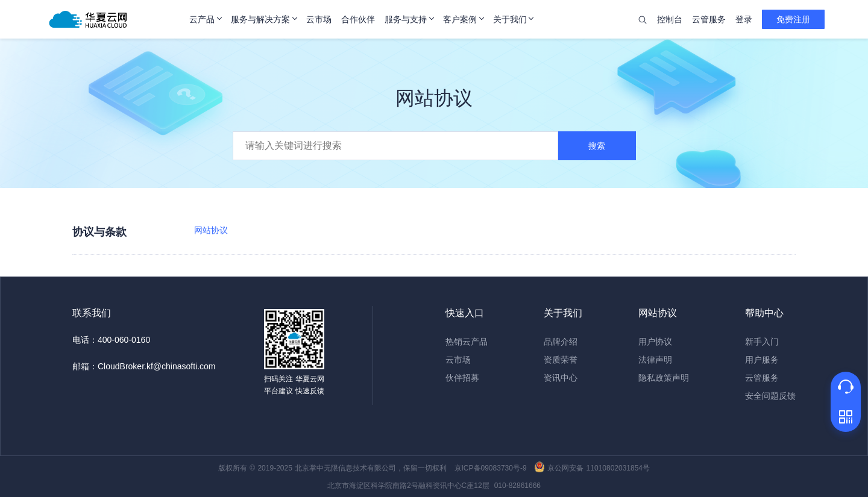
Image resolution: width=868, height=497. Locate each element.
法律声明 (655, 360)
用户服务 (762, 360)
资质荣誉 (561, 360)
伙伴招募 (462, 378)
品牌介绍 (561, 342)
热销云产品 (467, 342)
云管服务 (762, 378)
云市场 (458, 360)
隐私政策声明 (664, 378)
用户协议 (655, 342)
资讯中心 (561, 378)
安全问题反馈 (770, 396)
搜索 (597, 146)
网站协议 (211, 230)
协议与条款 (99, 232)
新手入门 (762, 342)
